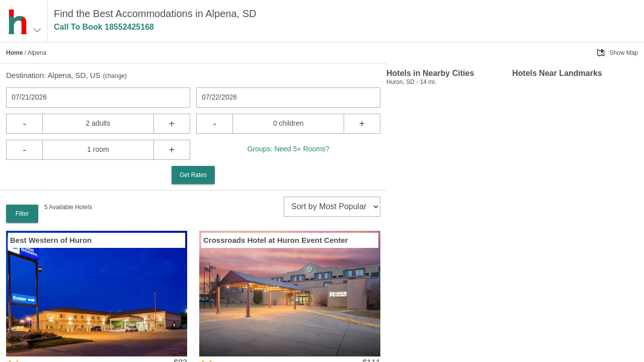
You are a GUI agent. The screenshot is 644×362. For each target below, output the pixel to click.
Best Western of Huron (51, 240)
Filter (22, 214)
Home (14, 53)
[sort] (332, 207)
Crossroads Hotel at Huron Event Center (276, 240)
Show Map (624, 53)
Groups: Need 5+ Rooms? (288, 149)
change (115, 76)
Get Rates (193, 175)
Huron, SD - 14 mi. (411, 82)
